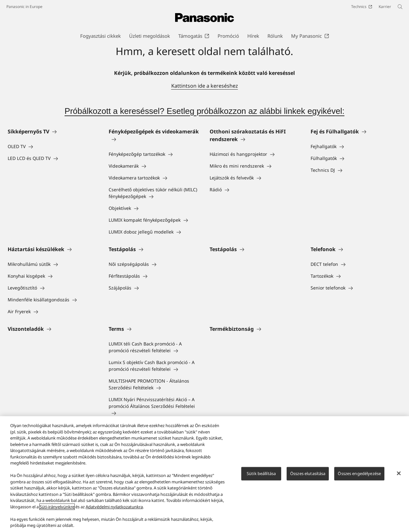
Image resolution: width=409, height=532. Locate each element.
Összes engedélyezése (359, 473)
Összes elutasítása (308, 473)
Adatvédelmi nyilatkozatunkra (114, 507)
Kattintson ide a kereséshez (205, 86)
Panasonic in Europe (24, 7)
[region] (204, 474)
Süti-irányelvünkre (57, 507)
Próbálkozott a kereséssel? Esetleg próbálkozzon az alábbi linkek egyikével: (204, 111)
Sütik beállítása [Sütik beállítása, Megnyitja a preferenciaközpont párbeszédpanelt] (261, 473)
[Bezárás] (399, 473)
